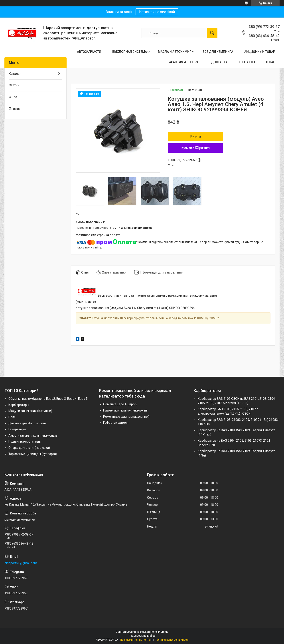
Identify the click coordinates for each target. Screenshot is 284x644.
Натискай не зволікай (157, 12)
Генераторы (17, 429)
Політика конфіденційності (172, 640)
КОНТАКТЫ (247, 62)
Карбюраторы (19, 405)
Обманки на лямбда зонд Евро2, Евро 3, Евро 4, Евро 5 (48, 399)
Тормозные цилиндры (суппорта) (33, 454)
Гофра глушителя (116, 423)
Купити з (196, 148)
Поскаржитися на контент (136, 640)
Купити (196, 136)
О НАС (271, 62)
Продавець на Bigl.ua (142, 636)
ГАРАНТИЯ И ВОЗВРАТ (184, 62)
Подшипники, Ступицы (25, 441)
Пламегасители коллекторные (125, 410)
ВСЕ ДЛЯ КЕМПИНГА (218, 52)
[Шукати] (212, 33)
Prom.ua (163, 632)
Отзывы (15, 108)
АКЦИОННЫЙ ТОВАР (260, 52)
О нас (13, 97)
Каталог (15, 74)
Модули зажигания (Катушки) (30, 411)
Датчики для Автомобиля (28, 423)
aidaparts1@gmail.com (21, 563)
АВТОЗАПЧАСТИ (89, 52)
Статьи (14, 85)
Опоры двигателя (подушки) (29, 448)
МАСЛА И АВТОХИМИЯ (175, 52)
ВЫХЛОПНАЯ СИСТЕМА (130, 52)
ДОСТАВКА (219, 62)
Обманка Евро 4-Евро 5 (120, 404)
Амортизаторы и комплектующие (33, 435)
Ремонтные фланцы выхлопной (126, 417)
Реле (12, 417)
